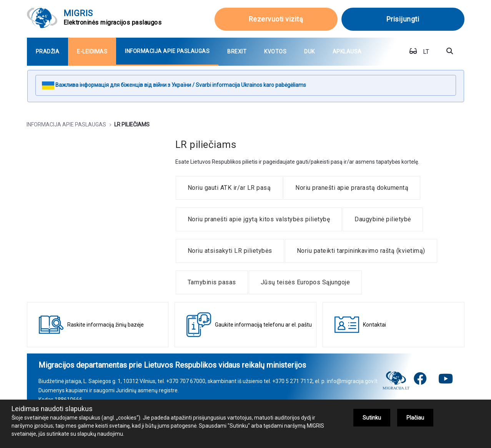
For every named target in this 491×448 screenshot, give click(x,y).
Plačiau (415, 418)
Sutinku (372, 418)
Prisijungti (403, 19)
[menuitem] (48, 52)
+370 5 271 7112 (292, 381)
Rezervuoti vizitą (276, 19)
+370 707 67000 (186, 381)
